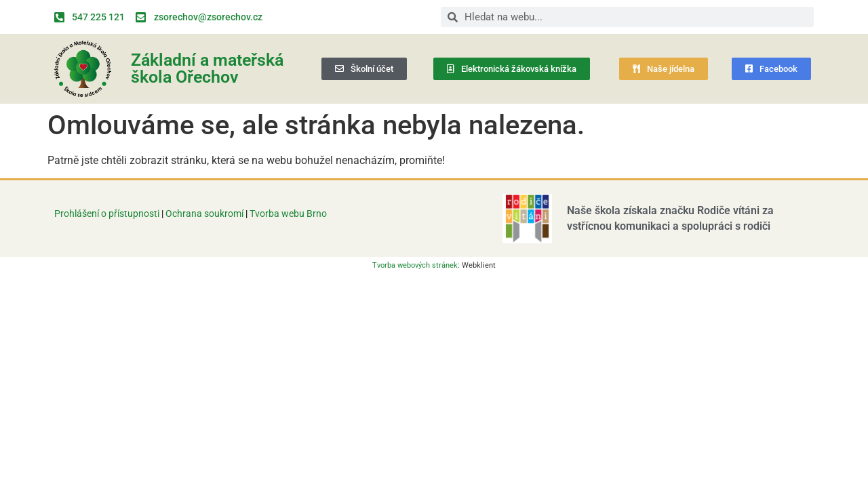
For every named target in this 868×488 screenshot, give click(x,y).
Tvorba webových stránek (415, 265)
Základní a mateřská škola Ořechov (207, 68)
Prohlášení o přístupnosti (107, 213)
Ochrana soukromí (205, 213)
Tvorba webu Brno (288, 213)
